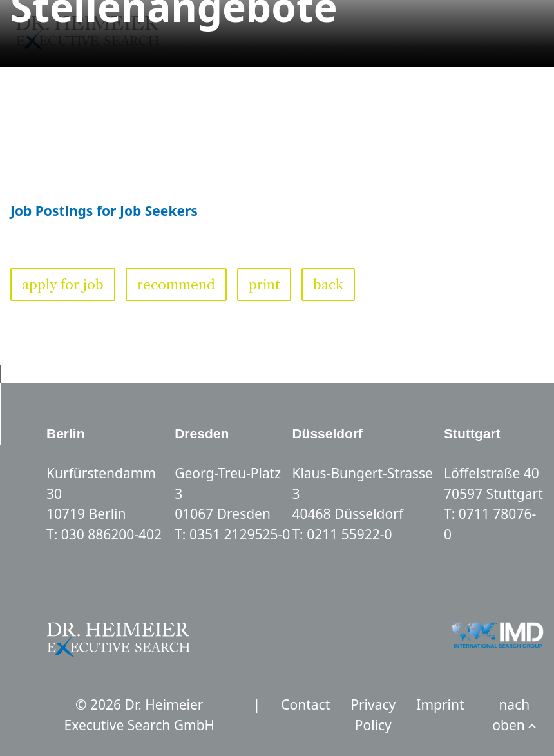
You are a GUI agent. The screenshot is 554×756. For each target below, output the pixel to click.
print (264, 285)
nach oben (514, 715)
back (328, 285)
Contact (305, 704)
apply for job (63, 285)
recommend (176, 285)
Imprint (440, 704)
